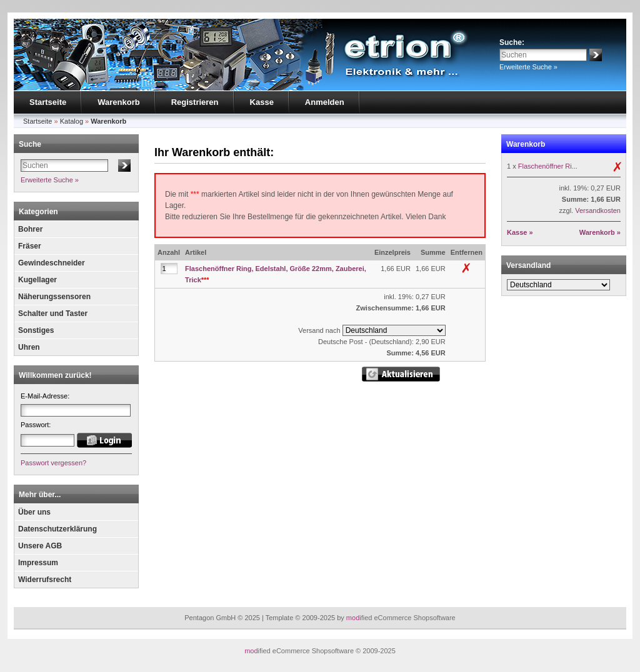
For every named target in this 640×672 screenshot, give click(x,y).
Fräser (30, 246)
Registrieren (195, 102)
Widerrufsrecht (45, 580)
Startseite (48, 102)
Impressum (38, 563)
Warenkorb (118, 102)
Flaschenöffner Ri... (548, 166)
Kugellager (37, 280)
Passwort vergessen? (53, 463)
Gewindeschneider (52, 263)
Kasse (262, 102)
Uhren (29, 347)
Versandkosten (598, 210)
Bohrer (30, 229)
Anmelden (325, 102)
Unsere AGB (40, 546)
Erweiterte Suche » (528, 67)
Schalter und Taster (53, 314)
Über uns (34, 512)
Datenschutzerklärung (57, 529)
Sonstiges (36, 330)
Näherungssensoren (54, 297)
